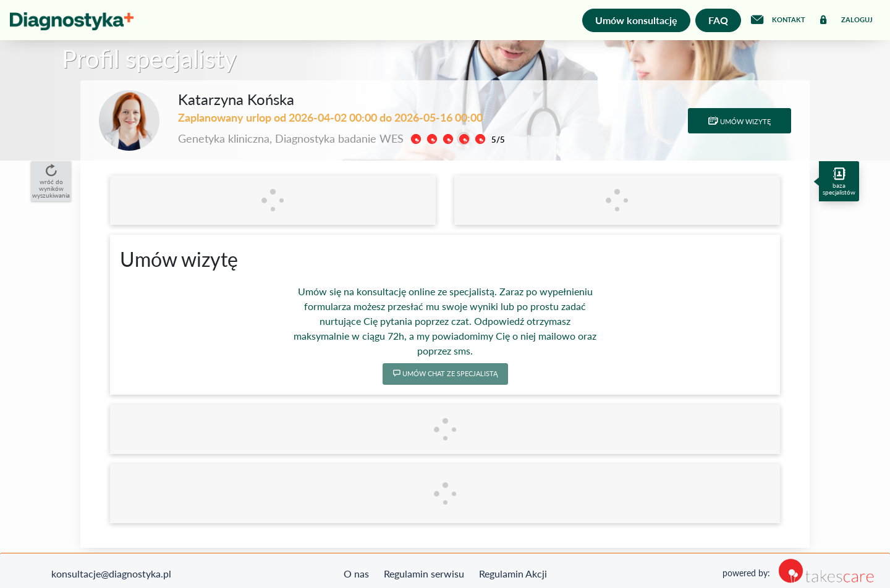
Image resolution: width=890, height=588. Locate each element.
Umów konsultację (636, 20)
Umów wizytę (740, 121)
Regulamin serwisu (424, 573)
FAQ (718, 20)
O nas (356, 573)
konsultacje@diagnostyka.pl (111, 573)
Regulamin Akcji (513, 573)
